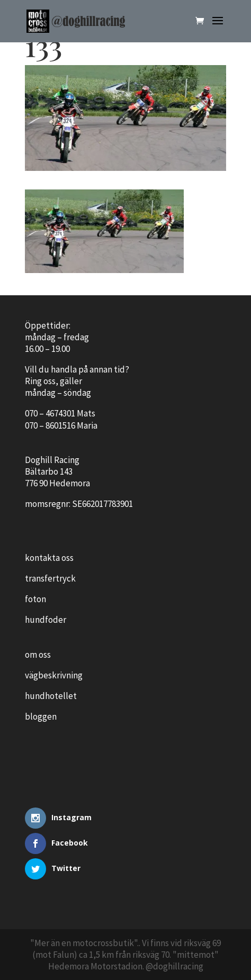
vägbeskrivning (54, 675)
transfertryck (50, 578)
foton (35, 599)
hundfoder (46, 620)
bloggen (41, 716)
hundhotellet (51, 696)
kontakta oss (49, 558)
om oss (38, 655)
